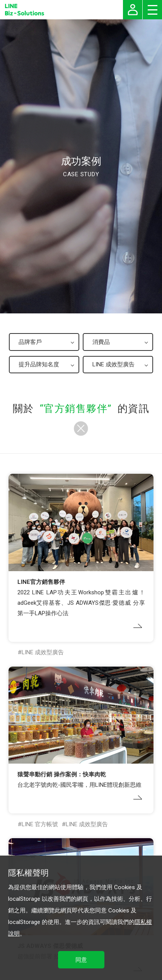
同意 (81, 960)
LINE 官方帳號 (40, 824)
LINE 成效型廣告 (43, 652)
